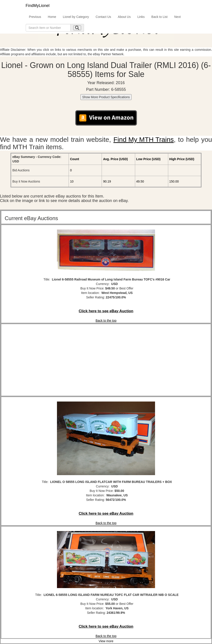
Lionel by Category (76, 17)
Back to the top (106, 321)
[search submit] (77, 28)
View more (106, 641)
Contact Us (103, 17)
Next (177, 17)
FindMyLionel (38, 6)
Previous (35, 17)
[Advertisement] (106, 360)
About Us (124, 17)
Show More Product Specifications (106, 97)
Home (52, 17)
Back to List (160, 17)
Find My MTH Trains (144, 139)
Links (141, 17)
